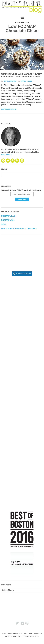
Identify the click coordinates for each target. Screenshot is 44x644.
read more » (6, 155)
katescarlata (10, 81)
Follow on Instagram (23, 274)
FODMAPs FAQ (8, 216)
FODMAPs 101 (8, 220)
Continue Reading (9, 109)
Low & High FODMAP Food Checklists (19, 228)
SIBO (4, 224)
